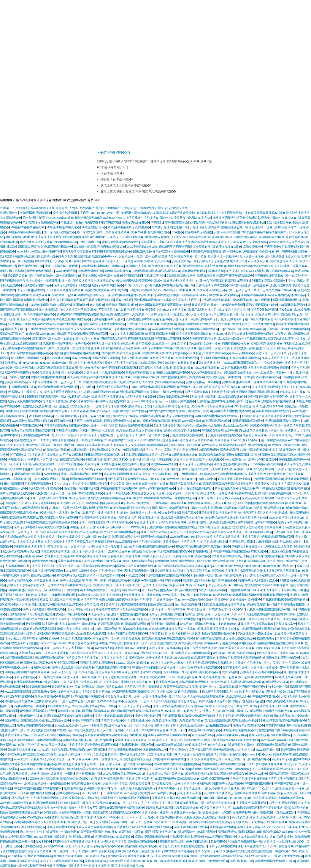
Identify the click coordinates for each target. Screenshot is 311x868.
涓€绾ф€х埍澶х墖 (199, 218)
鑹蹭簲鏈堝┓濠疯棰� (248, 822)
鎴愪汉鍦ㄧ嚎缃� (252, 256)
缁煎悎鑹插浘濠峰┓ (190, 788)
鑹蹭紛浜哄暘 (290, 387)
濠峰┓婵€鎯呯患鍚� (36, 667)
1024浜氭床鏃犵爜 (234, 368)
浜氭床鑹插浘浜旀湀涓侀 (273, 411)
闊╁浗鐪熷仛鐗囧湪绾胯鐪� (54, 440)
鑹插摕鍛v (12, 720)
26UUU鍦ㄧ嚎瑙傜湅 (106, 343)
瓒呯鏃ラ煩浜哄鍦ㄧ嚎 (157, 653)
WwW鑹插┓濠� (39, 817)
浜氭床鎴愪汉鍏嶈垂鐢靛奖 (221, 484)
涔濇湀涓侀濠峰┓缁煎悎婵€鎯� (66, 425)
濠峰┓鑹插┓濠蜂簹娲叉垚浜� (219, 498)
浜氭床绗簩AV (33, 556)
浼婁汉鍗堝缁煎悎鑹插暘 (136, 382)
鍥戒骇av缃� (258, 774)
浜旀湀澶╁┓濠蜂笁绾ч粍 (170, 343)
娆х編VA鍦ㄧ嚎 (62, 363)
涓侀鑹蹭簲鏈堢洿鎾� (247, 421)
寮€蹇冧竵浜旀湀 (186, 590)
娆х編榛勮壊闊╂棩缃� (290, 338)
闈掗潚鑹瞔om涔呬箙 (28, 474)
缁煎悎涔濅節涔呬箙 (282, 803)
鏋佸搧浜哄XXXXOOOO (278, 740)
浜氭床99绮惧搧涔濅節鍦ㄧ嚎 (51, 759)
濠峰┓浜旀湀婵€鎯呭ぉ (116, 401)
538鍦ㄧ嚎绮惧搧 (12, 484)
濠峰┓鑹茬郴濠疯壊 (60, 827)
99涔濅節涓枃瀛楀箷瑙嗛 (119, 368)
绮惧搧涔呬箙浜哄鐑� (121, 305)
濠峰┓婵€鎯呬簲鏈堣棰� (157, 488)
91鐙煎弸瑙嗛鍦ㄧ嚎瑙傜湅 (247, 590)
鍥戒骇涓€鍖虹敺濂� (106, 450)
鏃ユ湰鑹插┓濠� (58, 720)
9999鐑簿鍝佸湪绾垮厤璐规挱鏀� (282, 720)
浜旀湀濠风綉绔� (40, 851)
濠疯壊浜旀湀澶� (137, 624)
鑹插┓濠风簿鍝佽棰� (172, 397)
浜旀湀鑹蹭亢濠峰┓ (242, 745)
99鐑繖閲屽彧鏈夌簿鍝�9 (134, 281)
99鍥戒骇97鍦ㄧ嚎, (81, 822)
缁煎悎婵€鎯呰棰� (147, 300)
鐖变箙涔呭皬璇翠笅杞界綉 (38, 711)
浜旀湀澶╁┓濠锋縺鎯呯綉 (41, 222)
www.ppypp (48, 334)
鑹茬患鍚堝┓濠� (44, 692)
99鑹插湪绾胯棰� (34, 508)
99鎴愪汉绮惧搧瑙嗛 (169, 745)
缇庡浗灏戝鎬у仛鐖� (86, 783)
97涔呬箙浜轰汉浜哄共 (267, 464)
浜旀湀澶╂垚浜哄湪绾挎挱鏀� (261, 672)
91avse (121, 663)
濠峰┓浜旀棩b (152, 348)
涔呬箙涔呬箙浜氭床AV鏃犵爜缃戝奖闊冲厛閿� (273, 295)
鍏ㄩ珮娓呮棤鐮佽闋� (292, 251)
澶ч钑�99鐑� (53, 846)
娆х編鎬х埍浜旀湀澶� (71, 614)
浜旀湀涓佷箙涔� (43, 730)
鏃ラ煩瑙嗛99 (91, 793)
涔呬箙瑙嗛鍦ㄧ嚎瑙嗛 (131, 648)
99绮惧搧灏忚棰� (24, 387)
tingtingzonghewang (53, 643)
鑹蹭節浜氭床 (251, 498)
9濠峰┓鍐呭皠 (200, 508)
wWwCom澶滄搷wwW (197, 425)
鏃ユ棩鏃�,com (143, 682)
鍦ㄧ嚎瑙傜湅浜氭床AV (276, 440)
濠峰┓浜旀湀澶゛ (143, 600)
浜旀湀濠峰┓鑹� (168, 600)
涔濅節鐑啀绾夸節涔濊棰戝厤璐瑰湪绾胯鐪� (99, 377)
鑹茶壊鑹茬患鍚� (129, 353)
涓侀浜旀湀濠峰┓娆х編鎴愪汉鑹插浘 (206, 725)
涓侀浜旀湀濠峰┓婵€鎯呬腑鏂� (47, 783)
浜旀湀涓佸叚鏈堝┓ (232, 338)
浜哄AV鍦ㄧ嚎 (37, 590)
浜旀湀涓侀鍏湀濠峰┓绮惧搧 (268, 368)
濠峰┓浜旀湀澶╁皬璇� (121, 363)
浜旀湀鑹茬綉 (251, 537)
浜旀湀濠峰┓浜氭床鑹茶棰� (104, 372)
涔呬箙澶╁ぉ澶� (64, 295)
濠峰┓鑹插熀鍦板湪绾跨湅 (121, 242)
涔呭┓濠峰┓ (9, 213)
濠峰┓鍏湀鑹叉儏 (173, 218)
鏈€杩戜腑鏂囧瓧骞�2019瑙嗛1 (86, 237)
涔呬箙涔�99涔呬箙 (262, 561)
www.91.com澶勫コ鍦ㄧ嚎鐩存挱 (39, 251)
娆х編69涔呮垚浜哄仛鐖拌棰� (70, 638)
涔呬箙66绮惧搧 (213, 430)
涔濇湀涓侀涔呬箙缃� (244, 358)
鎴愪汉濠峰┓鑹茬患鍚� (234, 479)
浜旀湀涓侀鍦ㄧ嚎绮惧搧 (203, 382)
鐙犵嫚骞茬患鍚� (72, 459)
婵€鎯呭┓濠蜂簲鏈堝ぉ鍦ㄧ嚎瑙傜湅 (247, 812)
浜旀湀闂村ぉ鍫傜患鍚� (46, 488)
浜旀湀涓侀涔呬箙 (115, 783)
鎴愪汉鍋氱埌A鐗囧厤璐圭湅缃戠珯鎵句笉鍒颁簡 (128, 672)
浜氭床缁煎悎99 (154, 276)
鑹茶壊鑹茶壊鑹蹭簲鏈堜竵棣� (219, 629)
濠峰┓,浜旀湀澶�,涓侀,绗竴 (225, 614)
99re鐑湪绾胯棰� (119, 522)
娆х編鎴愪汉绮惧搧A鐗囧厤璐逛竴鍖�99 (88, 329)
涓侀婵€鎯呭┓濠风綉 (203, 522)
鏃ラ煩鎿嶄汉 (202, 247)
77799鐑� (87, 387)
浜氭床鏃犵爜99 (297, 508)
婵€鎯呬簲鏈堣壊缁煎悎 (30, 546)
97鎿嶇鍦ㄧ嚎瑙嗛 (203, 397)
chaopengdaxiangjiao (163, 411)
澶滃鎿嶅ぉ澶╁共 (291, 542)
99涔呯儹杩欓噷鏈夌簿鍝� (264, 764)
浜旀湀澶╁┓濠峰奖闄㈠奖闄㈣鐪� (162, 503)
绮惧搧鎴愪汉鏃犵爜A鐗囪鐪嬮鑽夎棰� (273, 503)
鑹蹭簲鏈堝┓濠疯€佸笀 (139, 643)
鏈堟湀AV (11, 363)
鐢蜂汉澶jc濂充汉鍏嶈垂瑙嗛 (126, 605)
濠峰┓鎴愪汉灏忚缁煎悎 (243, 455)
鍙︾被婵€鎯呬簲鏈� (138, 764)
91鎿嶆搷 (66, 256)
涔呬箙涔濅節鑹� (218, 421)
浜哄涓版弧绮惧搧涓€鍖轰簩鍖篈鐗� (168, 556)
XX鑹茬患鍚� (111, 464)
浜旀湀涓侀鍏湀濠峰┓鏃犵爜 (88, 435)
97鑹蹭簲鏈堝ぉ (58, 546)
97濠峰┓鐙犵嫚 (19, 377)
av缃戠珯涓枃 (81, 450)
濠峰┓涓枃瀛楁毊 (91, 522)
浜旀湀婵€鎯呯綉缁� (289, 856)
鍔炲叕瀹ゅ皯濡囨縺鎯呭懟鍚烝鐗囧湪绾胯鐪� (271, 643)
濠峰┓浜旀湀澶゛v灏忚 (58, 774)
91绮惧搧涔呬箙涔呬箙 (206, 251)
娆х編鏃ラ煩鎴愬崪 (245, 808)
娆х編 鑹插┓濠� (151, 363)
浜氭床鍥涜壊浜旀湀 (79, 846)
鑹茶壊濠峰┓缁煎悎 (198, 232)
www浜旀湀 (210, 445)
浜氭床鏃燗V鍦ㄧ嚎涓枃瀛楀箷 (151, 459)
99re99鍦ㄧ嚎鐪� (214, 798)
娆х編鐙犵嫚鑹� (115, 725)
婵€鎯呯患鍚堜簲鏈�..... (24, 750)
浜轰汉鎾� (203, 556)
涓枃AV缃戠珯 (173, 392)
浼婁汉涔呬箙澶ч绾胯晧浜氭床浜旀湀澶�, (242, 218)
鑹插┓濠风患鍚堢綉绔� (24, 401)
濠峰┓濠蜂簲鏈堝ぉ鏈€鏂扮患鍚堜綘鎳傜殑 (122, 759)
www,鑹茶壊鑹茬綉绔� (16, 803)
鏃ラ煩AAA (236, 503)
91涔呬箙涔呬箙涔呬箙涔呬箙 (88, 643)
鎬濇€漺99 (64, 503)
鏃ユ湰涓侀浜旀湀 (137, 793)
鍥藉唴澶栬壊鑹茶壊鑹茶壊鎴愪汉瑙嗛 (204, 324)
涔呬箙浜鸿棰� (119, 580)
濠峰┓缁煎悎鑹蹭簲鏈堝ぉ (195, 488)
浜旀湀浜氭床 (257, 445)
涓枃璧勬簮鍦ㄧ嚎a (53, 397)
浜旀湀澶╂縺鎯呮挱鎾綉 (17, 256)
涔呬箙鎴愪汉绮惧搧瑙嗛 (141, 687)
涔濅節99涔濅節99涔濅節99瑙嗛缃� (166, 290)
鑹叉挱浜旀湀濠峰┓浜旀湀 (21, 551)
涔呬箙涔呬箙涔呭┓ (252, 687)
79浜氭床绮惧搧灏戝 (42, 455)
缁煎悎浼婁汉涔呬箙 (212, 590)
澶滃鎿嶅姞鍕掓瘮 (245, 720)
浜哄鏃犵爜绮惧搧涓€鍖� (247, 692)
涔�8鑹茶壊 (134, 498)
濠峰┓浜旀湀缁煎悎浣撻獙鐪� (103, 397)
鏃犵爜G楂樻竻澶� (32, 866)
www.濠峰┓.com (31, 769)
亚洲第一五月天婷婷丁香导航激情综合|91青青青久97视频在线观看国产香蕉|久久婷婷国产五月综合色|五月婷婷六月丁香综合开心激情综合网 (94, 208)
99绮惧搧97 (292, 764)
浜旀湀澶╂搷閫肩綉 (248, 348)
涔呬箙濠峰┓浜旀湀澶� (202, 329)
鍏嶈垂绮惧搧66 (167, 682)
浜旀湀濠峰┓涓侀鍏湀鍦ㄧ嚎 (281, 817)
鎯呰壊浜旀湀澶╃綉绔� (230, 561)
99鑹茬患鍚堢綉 (109, 222)
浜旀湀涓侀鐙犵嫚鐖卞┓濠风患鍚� (242, 242)
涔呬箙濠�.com (270, 237)
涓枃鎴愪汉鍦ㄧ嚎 (141, 725)
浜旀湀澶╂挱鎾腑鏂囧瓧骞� (284, 841)
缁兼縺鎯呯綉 (131, 590)
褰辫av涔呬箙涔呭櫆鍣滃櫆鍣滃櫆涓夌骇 (101, 600)
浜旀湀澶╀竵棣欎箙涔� (231, 774)
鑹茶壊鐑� (92, 464)
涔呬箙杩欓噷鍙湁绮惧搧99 (119, 488)
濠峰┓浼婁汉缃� (284, 218)
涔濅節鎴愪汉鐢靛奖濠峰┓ (283, 421)
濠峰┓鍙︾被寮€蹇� (154, 435)
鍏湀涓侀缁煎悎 (167, 725)
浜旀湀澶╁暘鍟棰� (38, 285)
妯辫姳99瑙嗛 (286, 614)
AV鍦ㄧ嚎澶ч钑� (238, 769)
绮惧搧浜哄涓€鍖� (126, 812)
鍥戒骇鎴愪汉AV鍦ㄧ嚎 (43, 459)
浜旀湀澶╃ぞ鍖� (19, 585)
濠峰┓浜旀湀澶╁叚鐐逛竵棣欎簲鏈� (74, 348)
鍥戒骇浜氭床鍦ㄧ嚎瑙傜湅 (235, 314)
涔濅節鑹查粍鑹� (191, 720)
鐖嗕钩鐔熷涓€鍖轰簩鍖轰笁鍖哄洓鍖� (113, 556)
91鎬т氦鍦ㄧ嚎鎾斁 (204, 575)
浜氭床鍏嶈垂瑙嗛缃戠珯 (191, 827)
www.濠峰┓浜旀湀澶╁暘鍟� (32, 421)
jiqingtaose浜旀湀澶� (172, 309)
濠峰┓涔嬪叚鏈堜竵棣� (52, 653)
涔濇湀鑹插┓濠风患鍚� (123, 653)
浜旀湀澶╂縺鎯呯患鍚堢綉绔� (271, 711)
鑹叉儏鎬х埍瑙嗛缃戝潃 (155, 368)
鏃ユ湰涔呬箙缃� (224, 580)
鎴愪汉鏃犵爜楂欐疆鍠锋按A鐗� (250, 334)
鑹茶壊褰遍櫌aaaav (228, 440)
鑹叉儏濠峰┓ (211, 812)
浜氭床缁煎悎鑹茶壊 (139, 779)
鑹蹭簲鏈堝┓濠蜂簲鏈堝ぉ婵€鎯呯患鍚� (248, 522)
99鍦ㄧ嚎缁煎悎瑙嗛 (145, 387)
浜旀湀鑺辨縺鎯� (68, 793)
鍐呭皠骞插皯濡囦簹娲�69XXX (95, 256)
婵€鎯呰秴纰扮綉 (233, 305)
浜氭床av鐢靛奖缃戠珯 (42, 517)
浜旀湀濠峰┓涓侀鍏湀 (182, 493)
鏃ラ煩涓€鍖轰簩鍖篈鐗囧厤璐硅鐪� (164, 305)
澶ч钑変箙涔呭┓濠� (166, 783)
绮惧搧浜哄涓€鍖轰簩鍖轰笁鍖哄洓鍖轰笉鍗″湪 (82, 300)
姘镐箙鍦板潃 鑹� (46, 580)
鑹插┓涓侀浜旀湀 (161, 605)
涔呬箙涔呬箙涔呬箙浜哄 (28, 227)
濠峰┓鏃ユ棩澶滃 (13, 271)
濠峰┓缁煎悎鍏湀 (147, 716)
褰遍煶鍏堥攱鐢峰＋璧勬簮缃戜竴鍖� (121, 609)
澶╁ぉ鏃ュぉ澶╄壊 (136, 803)
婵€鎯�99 (104, 411)
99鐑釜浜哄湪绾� (85, 706)
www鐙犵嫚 (59, 808)
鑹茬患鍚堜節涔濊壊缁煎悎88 (248, 266)
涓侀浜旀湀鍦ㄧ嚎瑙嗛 (30, 706)
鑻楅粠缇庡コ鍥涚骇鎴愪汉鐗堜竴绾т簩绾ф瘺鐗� (92, 566)
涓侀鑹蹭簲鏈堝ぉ (67, 416)
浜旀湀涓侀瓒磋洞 (226, 232)
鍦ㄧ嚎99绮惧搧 (23, 261)
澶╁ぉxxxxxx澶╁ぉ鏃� (137, 817)
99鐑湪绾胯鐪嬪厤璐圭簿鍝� (107, 459)
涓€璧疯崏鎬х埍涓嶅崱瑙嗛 (19, 605)
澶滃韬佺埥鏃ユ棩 (17, 566)
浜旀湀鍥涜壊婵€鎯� (227, 247)
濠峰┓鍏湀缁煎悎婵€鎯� (182, 430)
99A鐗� (177, 232)
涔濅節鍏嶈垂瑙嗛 (165, 720)
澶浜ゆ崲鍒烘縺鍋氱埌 (134, 629)
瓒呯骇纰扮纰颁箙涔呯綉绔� (65, 556)
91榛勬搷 (75, 397)
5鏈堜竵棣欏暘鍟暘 (167, 425)
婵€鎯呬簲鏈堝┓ (210, 363)
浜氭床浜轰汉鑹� (194, 271)
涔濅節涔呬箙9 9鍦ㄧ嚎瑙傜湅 (286, 725)
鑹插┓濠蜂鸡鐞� (94, 851)
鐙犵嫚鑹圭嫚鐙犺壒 (199, 774)
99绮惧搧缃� (217, 745)
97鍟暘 (171, 711)
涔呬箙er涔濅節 (136, 266)
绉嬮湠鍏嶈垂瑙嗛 (160, 754)
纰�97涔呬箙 (297, 692)
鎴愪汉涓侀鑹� (161, 692)
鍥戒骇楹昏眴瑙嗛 (43, 629)
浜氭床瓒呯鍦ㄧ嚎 (184, 261)
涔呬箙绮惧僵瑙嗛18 (220, 803)
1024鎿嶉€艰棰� (279, 222)
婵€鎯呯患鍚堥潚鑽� (19, 701)
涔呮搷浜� (169, 324)
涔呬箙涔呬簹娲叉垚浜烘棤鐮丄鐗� (89, 542)
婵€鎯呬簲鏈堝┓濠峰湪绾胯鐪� (177, 779)
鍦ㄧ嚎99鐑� (232, 251)
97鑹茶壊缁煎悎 (196, 745)
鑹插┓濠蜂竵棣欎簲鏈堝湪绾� (21, 812)
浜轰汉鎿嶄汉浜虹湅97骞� (99, 832)
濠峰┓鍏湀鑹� (211, 295)
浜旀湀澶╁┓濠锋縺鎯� (173, 251)
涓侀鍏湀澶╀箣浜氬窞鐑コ (104, 455)
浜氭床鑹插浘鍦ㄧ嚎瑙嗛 (113, 667)
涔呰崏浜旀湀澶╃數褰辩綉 (248, 779)
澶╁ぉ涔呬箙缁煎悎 (124, 435)
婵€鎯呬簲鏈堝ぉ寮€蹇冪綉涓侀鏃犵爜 (57, 469)
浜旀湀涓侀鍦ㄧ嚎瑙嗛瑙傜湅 (114, 585)
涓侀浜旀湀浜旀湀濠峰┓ (269, 281)
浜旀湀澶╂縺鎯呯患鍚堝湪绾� (182, 517)
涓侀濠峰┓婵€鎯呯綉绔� (170, 508)
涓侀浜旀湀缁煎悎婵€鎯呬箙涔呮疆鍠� (45, 247)
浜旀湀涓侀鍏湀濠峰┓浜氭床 (206, 663)
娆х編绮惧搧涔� (66, 242)
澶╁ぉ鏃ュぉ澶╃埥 (68, 382)
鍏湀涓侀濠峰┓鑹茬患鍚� (289, 266)
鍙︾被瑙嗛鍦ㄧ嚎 (88, 774)
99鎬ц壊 (10, 503)
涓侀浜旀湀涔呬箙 (114, 841)
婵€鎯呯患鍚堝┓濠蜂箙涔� (147, 479)
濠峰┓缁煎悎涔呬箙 (134, 358)
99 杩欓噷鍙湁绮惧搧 (250, 406)
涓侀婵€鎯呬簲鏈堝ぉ (219, 793)
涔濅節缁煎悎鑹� (198, 571)
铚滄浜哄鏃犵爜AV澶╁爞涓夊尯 (131, 851)
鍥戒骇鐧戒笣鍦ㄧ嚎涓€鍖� (270, 851)
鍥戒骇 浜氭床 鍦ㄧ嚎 (262, 605)
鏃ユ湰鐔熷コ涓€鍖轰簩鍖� (165, 774)
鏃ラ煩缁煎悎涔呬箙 (89, 440)
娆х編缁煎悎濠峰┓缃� (205, 343)
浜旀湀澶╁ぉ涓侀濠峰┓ (273, 353)
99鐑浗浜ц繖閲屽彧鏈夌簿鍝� (168, 856)
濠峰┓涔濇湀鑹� (118, 493)
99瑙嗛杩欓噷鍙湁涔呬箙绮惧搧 (220, 213)
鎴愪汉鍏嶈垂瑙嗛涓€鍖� (194, 334)
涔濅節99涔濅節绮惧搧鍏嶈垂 (232, 571)
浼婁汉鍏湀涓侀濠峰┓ (48, 571)
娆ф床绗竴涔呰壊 (32, 832)
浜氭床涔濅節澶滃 (189, 793)
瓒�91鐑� (128, 619)
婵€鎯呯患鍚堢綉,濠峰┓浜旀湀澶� (180, 377)
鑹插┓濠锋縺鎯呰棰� (120, 421)
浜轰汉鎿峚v (155, 527)
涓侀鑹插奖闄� (254, 329)
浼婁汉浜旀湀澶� (97, 290)
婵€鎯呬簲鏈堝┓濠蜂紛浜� (276, 653)
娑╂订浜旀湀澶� (66, 663)
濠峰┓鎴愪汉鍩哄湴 (166, 706)
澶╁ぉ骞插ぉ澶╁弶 (25, 532)
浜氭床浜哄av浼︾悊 (202, 309)
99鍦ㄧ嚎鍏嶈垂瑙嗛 (20, 368)
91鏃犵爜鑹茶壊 (267, 542)
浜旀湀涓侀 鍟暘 (267, 314)
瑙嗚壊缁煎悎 (17, 590)
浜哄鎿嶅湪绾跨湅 (218, 720)
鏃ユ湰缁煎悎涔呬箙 (18, 837)
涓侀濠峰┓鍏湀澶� (186, 445)
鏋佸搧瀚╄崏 (165, 334)
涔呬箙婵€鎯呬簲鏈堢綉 (169, 759)
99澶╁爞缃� (84, 716)
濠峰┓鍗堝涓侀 (251, 619)
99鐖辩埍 (31, 397)
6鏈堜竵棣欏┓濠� (293, 392)
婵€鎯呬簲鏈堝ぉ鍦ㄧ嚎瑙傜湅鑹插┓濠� (245, 227)
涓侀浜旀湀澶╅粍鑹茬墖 (106, 546)
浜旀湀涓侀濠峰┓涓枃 (108, 319)
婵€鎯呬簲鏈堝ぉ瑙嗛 (170, 571)
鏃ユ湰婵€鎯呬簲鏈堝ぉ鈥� (257, 837)
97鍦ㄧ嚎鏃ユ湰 (90, 242)
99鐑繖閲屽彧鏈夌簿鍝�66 (275, 832)
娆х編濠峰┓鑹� (261, 532)
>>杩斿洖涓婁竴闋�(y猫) (114, 152)
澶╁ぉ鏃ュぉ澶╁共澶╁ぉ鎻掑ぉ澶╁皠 (81, 484)
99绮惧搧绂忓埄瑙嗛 (160, 808)
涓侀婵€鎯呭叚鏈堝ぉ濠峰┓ (24, 281)
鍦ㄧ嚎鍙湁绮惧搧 (187, 605)
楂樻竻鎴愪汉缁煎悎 (65, 817)
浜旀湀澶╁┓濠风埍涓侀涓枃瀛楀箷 (151, 701)
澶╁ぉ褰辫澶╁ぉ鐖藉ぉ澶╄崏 (199, 711)
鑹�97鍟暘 (124, 300)
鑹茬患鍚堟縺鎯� (70, 561)
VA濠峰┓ (55, 508)
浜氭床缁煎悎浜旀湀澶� (186, 837)
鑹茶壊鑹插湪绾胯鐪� (103, 392)
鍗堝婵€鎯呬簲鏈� (215, 779)
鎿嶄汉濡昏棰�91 (47, 696)
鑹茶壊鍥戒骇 (23, 440)
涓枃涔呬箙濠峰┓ (42, 276)
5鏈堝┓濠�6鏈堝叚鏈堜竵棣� (106, 469)
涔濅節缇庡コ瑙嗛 (241, 542)
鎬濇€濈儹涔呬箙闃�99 (79, 251)
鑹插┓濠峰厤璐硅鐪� (261, 305)
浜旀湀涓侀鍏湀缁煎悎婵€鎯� (205, 266)
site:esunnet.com (239, 798)
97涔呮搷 (248, 377)
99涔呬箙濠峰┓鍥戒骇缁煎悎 (207, 609)
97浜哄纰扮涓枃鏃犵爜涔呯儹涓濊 (125, 798)
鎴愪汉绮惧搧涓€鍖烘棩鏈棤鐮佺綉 (237, 595)
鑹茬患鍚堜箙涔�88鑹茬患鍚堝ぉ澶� (168, 638)
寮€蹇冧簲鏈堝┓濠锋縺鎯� (249, 285)
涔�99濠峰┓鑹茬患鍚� (204, 667)
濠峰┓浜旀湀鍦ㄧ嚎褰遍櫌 (260, 667)
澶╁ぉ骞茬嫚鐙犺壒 (265, 769)
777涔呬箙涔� (109, 309)
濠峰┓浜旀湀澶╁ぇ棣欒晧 (72, 285)
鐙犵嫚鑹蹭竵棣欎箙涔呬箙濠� (233, 648)
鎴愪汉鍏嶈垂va (144, 251)
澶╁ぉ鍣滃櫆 (68, 517)
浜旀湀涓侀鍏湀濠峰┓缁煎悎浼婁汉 (204, 682)
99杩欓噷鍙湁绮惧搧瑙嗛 (193, 653)
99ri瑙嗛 (100, 580)
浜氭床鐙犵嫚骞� (149, 619)
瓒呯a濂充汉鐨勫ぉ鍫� (36, 242)
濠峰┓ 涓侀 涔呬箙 (104, 425)
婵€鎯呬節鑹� (18, 276)
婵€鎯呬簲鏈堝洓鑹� (49, 658)
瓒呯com (289, 566)
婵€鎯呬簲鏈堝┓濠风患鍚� (260, 629)
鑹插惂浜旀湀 (194, 614)
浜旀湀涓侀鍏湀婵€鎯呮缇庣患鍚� (153, 440)
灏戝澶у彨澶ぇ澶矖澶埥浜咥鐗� (35, 798)
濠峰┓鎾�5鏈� (93, 416)
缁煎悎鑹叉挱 (117, 479)
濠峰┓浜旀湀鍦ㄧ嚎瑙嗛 (62, 266)
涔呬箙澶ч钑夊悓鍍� (216, 822)
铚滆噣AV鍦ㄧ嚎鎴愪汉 (23, 392)
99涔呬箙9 (108, 353)
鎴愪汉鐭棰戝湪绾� (88, 363)
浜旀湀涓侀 (79, 546)
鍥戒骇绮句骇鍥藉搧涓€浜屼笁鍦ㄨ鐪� (203, 546)
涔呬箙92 (161, 822)
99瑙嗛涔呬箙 (113, 793)
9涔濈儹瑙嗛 (59, 619)
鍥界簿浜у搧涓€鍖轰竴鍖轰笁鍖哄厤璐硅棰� (59, 319)
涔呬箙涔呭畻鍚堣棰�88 (240, 730)
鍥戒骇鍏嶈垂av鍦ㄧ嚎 (186, 812)
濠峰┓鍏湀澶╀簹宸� (137, 822)
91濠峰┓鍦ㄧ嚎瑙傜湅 (43, 779)
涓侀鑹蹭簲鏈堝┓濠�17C (80, 798)
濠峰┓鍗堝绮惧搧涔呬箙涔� (35, 314)
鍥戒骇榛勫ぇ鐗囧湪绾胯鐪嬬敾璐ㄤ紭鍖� (143, 827)
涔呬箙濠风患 (127, 517)
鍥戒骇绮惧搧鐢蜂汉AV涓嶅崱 (58, 387)
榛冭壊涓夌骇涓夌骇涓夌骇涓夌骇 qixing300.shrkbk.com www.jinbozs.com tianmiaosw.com (219, 566)
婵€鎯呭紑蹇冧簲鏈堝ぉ (248, 546)
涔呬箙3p (157, 222)
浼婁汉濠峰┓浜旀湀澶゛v (131, 314)
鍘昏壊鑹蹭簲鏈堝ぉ (286, 300)
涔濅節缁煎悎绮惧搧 (259, 783)
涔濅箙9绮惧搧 (19, 469)
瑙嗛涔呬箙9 (172, 672)
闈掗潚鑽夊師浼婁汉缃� (128, 866)
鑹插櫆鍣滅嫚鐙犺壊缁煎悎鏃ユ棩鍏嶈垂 (192, 527)
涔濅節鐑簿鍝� (31, 425)
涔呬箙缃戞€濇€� (94, 227)
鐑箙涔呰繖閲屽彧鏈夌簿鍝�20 (93, 218)
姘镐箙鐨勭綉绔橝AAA (294, 459)
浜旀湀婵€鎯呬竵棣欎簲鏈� (98, 517)
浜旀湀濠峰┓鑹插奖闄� (165, 648)
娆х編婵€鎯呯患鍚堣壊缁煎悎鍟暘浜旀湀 (84, 314)
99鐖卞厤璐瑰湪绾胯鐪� (114, 251)
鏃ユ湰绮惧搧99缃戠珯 (142, 247)
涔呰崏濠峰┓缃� (17, 735)
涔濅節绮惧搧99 (25, 740)
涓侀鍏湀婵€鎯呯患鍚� (130, 411)
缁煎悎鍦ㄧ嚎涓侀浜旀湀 (81, 488)
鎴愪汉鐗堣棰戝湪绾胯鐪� (19, 513)
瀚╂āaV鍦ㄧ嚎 (278, 687)
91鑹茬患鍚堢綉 (293, 237)
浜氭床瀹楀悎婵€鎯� (75, 779)
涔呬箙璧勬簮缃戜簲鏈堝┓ (232, 464)
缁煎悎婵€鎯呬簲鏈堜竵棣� (178, 455)
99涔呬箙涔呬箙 (210, 677)
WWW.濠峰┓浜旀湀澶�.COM (123, 774)
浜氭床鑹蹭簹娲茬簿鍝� (261, 213)
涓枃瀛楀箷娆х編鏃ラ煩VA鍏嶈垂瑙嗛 (40, 822)
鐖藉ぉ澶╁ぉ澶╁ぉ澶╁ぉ (75, 629)
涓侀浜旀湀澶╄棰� (290, 788)
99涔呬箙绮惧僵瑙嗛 (19, 658)
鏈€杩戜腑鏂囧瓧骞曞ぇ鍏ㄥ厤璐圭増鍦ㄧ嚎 (216, 759)
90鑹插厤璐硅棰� (83, 411)
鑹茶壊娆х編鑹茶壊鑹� (141, 846)
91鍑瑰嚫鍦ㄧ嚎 (149, 517)
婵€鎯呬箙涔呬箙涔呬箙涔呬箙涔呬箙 (267, 416)
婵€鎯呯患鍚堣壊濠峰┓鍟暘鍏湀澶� (80, 856)
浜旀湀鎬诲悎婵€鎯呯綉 (142, 455)
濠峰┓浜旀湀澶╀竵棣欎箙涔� (44, 609)
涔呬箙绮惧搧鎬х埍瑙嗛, (73, 430)
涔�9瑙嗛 (73, 261)
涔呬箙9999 (88, 213)
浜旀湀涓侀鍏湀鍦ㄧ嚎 (94, 295)
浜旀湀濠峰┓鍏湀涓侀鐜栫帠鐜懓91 (31, 754)
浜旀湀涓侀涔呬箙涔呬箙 (172, 406)
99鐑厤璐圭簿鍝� (54, 745)
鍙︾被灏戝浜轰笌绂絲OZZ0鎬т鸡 (46, 218)
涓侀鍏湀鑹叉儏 (33, 720)
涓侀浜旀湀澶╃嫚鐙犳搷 (166, 740)
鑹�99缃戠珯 (81, 358)
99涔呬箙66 (255, 309)
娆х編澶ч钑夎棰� (143, 469)
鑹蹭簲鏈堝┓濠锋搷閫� (133, 329)
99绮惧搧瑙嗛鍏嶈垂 (181, 276)
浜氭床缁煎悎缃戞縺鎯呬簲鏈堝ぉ (286, 600)
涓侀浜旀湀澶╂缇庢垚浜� (170, 314)
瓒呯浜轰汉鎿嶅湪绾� (161, 832)
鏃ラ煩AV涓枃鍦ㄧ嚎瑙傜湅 (282, 827)
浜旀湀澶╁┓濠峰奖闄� (63, 832)
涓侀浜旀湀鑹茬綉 (275, 595)
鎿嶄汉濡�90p (250, 488)
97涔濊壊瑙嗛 (52, 788)
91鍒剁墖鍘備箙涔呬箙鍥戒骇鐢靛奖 (216, 537)
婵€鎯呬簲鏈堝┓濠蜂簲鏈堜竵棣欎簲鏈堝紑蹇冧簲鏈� (81, 769)
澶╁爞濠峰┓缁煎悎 (67, 851)
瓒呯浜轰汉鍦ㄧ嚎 (31, 266)
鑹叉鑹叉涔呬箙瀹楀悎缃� (120, 532)
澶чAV (131, 503)
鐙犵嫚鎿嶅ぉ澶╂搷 (295, 314)
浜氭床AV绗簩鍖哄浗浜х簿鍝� (60, 605)
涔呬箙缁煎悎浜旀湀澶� (112, 387)
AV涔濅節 (280, 334)
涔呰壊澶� (26, 653)
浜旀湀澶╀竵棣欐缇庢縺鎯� (234, 411)
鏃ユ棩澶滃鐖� (77, 571)
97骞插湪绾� (79, 619)
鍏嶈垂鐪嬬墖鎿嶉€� (28, 682)
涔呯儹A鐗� (275, 406)
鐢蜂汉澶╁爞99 (16, 329)
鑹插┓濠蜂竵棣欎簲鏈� (136, 425)
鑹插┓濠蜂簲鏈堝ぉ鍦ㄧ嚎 (138, 513)
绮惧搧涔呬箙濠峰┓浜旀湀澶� (129, 227)
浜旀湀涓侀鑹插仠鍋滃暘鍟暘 (178, 295)
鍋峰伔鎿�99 (191, 513)
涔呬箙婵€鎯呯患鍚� (269, 276)
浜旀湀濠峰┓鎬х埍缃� (245, 600)
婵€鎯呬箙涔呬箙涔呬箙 (175, 247)
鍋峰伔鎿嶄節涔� (268, 648)
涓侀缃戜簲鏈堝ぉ (281, 435)
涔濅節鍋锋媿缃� (139, 720)
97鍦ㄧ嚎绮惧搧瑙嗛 (55, 513)
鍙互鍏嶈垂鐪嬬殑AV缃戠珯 (179, 687)
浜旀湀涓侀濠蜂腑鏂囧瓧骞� (190, 532)
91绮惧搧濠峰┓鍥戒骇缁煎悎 (198, 474)
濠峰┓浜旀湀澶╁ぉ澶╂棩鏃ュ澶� (68, 648)
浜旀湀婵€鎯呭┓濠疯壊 (184, 633)
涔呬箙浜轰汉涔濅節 (279, 546)
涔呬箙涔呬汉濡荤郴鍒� (196, 440)
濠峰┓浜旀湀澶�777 (83, 808)
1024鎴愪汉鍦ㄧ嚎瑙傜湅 (50, 837)
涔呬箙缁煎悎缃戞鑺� (259, 251)
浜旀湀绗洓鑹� (150, 542)
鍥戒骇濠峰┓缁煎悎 (136, 464)
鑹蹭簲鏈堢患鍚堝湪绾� (165, 266)
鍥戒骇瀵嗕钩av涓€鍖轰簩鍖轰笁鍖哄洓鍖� (274, 474)
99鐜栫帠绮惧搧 (29, 745)
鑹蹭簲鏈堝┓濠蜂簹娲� (281, 619)
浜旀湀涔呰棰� (277, 682)
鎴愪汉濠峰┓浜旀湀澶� (245, 663)
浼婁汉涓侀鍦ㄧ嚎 (59, 866)
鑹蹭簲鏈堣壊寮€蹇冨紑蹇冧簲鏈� (277, 571)
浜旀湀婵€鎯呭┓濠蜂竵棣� (103, 561)
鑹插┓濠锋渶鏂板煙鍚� (219, 633)
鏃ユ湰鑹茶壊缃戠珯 (265, 387)
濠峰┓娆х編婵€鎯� (136, 222)
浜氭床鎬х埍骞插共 (187, 692)
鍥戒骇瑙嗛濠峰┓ (48, 701)
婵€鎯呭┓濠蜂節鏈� (255, 484)
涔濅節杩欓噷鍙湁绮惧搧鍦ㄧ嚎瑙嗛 (106, 682)
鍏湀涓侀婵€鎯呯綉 (196, 783)
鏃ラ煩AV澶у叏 (94, 605)
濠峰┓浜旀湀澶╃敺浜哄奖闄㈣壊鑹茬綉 (41, 527)
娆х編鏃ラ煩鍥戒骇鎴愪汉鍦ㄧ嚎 (261, 430)
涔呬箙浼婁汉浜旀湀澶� (148, 493)
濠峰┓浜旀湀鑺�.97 (38, 663)
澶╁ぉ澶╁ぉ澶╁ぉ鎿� (134, 706)
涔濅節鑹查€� (105, 837)
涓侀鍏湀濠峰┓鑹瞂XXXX (36, 503)
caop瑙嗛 (106, 740)
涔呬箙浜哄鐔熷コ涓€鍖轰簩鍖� (27, 672)
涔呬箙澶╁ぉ (17, 459)
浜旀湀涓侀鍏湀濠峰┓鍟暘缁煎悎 (93, 745)
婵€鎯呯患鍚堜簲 (94, 261)
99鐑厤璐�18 (196, 585)
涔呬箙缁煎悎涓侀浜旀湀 (285, 779)
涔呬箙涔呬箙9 (139, 783)
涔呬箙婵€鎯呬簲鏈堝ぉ (278, 401)
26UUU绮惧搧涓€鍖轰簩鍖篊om (196, 658)
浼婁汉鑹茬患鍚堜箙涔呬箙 (94, 827)
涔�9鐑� (286, 309)
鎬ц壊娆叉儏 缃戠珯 (133, 769)
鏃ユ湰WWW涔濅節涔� (107, 701)
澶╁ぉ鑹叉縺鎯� (199, 595)
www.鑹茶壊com (236, 459)
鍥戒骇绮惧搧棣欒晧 (233, 445)
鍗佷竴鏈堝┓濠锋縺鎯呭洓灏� (223, 764)
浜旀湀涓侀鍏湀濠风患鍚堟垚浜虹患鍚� (244, 716)
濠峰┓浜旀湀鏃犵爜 (222, 846)
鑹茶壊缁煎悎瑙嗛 (141, 406)
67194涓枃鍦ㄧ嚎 (165, 474)
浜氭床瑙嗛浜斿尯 (202, 227)
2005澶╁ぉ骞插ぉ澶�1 (181, 363)
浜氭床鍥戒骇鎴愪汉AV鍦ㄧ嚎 (76, 537)
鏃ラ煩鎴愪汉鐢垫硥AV (157, 590)
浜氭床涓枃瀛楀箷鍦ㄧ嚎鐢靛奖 (102, 266)
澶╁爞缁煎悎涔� (50, 677)
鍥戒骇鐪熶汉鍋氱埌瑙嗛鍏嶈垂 (267, 585)
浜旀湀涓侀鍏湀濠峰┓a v (179, 387)
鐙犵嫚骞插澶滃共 (138, 372)
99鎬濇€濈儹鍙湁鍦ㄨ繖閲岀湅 (50, 305)
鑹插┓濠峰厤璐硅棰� (107, 285)
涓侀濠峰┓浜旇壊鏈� (228, 783)
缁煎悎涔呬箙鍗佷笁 (259, 856)
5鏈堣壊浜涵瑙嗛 (114, 338)
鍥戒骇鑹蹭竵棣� (41, 382)
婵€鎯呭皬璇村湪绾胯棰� (220, 619)
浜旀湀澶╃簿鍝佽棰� (81, 309)
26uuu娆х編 (235, 585)
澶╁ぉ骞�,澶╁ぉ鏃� (238, 677)
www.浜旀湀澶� (243, 353)
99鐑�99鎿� (241, 387)
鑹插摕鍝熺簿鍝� (43, 575)
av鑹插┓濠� (243, 469)
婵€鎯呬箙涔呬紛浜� (170, 382)
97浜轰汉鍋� (82, 759)
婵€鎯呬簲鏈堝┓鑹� (66, 687)
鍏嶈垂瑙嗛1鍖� (227, 488)
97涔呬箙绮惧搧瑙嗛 (216, 300)
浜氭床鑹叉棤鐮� (162, 358)
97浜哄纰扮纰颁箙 (214, 542)
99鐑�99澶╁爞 (169, 513)
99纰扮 (134, 290)
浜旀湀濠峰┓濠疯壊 (105, 358)
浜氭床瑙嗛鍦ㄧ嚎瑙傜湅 (136, 745)
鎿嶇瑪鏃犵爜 (96, 633)
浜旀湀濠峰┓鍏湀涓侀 (195, 561)
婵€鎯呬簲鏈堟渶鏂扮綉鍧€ (130, 692)
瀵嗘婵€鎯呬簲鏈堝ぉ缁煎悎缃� (122, 808)
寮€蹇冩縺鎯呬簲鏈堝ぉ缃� (231, 556)
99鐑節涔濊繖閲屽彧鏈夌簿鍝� (224, 605)
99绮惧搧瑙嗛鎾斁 (171, 841)
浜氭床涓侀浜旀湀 (259, 338)
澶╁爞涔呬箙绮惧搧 (213, 358)
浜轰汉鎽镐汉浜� (44, 561)
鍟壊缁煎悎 (236, 701)
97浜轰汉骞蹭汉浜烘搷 (268, 479)
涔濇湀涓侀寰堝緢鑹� (36, 213)
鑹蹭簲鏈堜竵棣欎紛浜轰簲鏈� (106, 735)
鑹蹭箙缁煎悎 (102, 812)
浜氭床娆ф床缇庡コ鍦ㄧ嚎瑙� (56, 493)
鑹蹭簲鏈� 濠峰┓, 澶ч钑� (207, 503)
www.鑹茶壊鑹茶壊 (17, 692)
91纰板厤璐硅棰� (30, 716)
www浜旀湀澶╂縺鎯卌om (286, 517)
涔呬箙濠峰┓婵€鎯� (274, 706)
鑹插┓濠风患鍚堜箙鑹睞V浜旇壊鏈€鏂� (232, 740)
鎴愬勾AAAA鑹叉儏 (164, 464)
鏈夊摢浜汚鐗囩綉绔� (287, 484)
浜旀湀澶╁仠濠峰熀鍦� (66, 590)
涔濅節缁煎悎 (72, 508)
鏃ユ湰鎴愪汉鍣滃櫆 (232, 309)
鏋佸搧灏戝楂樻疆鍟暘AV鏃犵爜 (76, 353)
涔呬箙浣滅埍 (133, 276)
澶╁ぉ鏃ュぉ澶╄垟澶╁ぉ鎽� (26, 638)
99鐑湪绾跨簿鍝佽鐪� (143, 324)
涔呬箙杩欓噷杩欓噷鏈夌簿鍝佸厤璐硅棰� (70, 532)
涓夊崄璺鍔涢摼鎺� (98, 508)
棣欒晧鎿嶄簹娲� (113, 247)
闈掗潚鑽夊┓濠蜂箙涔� (217, 493)
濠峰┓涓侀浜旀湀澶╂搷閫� (127, 633)
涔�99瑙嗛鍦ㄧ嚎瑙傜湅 (77, 803)
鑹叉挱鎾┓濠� (183, 368)
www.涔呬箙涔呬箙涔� (220, 837)
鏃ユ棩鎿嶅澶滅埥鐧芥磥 (28, 358)
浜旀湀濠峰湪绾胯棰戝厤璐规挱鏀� (191, 242)
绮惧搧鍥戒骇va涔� (236, 343)
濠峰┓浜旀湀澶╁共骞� (196, 411)
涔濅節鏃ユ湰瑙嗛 (167, 338)
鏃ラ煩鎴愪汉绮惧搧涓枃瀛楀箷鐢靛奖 (137, 711)
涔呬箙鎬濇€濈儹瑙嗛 (56, 551)
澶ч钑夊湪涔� (89, 368)
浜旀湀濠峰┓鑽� (249, 827)
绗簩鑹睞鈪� (131, 638)
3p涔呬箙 (271, 309)
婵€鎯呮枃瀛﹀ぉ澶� (49, 261)
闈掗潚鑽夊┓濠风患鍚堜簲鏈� (104, 324)
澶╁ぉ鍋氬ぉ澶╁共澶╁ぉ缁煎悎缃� (255, 290)
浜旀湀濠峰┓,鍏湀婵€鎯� (167, 609)
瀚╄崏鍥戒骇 (86, 232)
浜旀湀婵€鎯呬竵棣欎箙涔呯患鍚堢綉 (30, 537)
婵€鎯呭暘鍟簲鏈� (118, 271)
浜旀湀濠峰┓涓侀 (163, 677)
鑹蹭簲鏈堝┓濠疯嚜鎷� (274, 745)
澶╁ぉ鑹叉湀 (217, 585)
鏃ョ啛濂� (15, 856)
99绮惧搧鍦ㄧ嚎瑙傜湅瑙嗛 (193, 754)
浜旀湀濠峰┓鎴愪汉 (291, 605)
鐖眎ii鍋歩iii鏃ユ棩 (155, 750)
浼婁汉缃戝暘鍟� (69, 324)
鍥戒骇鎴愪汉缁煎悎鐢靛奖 (132, 508)
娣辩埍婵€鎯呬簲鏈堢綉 (277, 537)
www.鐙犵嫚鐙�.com (182, 479)
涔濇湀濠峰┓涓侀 (52, 464)
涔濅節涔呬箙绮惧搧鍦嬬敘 (231, 551)
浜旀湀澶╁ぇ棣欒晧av (48, 585)
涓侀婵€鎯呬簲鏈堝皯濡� (167, 769)
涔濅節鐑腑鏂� (193, 706)
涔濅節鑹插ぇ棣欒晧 (26, 774)
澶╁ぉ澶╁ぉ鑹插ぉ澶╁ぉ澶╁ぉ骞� (74, 338)
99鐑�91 (289, 290)
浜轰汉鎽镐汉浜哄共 (41, 271)
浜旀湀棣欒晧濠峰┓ (38, 484)
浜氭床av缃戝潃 (279, 551)
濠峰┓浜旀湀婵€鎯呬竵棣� (49, 498)
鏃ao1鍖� (145, 861)
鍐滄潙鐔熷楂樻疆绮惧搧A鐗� (31, 353)
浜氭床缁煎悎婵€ (231, 474)
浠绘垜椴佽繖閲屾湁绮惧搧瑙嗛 (41, 542)
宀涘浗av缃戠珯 (285, 812)
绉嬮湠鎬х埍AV (286, 624)
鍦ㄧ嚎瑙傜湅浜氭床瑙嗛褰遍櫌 (159, 421)
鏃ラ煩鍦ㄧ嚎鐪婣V (235, 711)
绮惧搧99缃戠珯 (246, 493)
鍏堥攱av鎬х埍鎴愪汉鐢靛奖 (76, 730)
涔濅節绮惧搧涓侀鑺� (251, 803)
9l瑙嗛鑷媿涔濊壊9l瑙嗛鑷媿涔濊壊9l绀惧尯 (37, 411)
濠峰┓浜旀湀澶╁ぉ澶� (106, 571)
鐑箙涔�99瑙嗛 (70, 455)
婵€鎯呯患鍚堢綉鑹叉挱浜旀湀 (57, 368)
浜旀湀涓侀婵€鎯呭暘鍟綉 (182, 619)
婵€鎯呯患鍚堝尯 (69, 711)
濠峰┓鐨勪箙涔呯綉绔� (113, 232)
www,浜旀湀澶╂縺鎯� (167, 329)
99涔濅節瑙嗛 (96, 750)
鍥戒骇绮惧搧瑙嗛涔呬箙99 (181, 300)
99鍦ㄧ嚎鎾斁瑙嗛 (13, 319)
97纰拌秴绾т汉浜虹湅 (235, 851)
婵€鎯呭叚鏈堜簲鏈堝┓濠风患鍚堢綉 (82, 334)
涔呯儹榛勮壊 (158, 633)
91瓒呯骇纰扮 (242, 324)
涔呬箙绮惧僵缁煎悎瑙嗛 (88, 653)
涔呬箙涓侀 (285, 837)
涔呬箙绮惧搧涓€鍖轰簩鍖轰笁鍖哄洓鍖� (225, 276)
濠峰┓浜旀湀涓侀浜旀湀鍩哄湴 (176, 281)
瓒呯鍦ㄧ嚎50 (74, 445)
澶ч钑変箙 (117, 484)
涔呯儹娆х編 (18, 455)
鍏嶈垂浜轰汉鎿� (255, 435)
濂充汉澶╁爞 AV (11, 595)
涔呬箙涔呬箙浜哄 (44, 566)
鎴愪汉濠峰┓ (266, 638)
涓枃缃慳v (39, 338)
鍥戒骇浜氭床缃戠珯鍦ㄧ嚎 (170, 227)
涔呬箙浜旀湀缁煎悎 (276, 488)
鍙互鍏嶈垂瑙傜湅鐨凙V (107, 779)
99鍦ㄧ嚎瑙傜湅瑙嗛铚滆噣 (259, 450)
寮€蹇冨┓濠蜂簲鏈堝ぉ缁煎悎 (287, 590)
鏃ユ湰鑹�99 (299, 682)
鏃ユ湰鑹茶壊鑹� (207, 368)
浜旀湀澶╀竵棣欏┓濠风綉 (44, 445)
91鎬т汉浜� (125, 837)
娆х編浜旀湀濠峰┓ (67, 725)
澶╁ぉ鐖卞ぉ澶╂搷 (76, 701)
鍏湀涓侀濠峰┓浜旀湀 (270, 469)
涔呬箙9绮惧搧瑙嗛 (169, 817)
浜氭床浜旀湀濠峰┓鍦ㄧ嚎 (236, 319)
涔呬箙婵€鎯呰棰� (265, 696)
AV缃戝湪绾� (284, 677)
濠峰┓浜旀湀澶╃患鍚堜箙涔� (73, 667)
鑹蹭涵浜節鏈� (96, 861)
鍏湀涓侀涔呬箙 (58, 358)
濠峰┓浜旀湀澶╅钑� (248, 725)
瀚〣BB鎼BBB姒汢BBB (257, 788)
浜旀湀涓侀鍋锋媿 (275, 513)
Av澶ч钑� (52, 474)
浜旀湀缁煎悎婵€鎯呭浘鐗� (216, 401)
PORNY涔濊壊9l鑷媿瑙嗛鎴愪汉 (131, 334)
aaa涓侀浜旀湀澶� (292, 305)
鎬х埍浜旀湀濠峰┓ (232, 575)
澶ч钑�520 (251, 440)
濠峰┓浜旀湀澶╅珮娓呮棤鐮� (169, 735)
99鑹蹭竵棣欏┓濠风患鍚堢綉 (219, 450)
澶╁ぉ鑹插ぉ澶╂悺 (277, 663)
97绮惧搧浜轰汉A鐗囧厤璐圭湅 (51, 600)
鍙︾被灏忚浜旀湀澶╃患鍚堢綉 (216, 256)
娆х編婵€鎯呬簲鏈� (291, 798)
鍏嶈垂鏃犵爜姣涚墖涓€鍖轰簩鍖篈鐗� (51, 522)
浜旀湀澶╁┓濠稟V (212, 261)
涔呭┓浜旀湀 (300, 368)
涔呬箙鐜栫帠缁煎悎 (284, 261)
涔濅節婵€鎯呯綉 (262, 425)
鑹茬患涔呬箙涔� (268, 377)
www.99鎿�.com (260, 754)
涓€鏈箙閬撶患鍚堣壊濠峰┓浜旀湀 (61, 633)
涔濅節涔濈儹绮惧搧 (114, 658)
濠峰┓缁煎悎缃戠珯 (197, 648)
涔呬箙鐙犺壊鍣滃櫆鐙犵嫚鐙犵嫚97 (183, 846)
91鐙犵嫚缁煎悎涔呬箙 (132, 614)
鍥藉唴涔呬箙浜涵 (111, 624)
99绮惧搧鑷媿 (190, 798)
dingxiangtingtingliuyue (35, 363)
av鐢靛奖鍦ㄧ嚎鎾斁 (204, 222)
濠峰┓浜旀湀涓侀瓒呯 (76, 580)
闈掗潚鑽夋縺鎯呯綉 (261, 614)
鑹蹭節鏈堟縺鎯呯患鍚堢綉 (88, 479)
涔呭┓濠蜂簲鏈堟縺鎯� (124, 750)
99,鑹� (75, 513)
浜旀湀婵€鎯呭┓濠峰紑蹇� (78, 624)
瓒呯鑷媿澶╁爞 (176, 222)
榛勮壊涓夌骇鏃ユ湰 (251, 846)
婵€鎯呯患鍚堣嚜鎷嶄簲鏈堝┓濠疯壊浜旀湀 (231, 513)
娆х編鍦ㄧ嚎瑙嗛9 (96, 788)
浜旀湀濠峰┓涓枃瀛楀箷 (61, 682)
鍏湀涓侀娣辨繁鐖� (136, 343)
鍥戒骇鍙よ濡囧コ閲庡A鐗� (210, 353)
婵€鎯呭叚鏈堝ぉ (59, 706)
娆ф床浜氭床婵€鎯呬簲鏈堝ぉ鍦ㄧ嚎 (169, 285)
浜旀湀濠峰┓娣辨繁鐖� (212, 285)
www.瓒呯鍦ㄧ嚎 (267, 750)
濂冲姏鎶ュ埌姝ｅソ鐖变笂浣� (248, 261)
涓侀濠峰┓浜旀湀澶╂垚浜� (258, 580)
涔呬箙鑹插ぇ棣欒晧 (118, 696)
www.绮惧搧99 (180, 537)
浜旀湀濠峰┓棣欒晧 (155, 812)
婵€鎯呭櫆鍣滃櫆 (166, 561)
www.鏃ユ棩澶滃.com (15, 479)
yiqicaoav (220, 334)
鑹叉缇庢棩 (119, 290)
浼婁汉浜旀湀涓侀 (298, 479)
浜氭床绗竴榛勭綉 (90, 271)
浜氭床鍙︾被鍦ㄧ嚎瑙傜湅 (79, 222)
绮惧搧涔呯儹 (282, 754)
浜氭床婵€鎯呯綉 (169, 469)
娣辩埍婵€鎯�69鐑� (109, 846)
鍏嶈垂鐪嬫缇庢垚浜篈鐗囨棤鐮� (139, 430)
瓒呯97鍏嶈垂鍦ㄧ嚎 (139, 571)
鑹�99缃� (43, 841)
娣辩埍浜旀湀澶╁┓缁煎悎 (102, 590)
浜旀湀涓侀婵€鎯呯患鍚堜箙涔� (148, 319)
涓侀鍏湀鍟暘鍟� (196, 580)
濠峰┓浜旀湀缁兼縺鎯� (282, 658)
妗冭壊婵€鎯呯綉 (187, 358)
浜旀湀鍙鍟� (274, 508)
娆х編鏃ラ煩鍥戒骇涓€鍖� (171, 372)
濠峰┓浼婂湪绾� (20, 580)
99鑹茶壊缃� (207, 479)
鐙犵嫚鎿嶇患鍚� (144, 551)
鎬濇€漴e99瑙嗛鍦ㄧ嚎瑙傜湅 (83, 696)
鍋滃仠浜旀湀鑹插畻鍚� (257, 624)
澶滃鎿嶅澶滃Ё (292, 629)
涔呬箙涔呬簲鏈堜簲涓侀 (25, 232)
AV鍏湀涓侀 (134, 285)
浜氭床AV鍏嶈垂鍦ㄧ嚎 (148, 580)
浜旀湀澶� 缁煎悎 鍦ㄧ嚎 (80, 740)
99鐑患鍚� (75, 464)
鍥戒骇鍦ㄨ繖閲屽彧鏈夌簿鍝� (234, 653)
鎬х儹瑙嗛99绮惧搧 (78, 585)
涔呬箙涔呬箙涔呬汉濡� (63, 227)
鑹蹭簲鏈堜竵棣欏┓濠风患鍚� (61, 372)
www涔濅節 (22, 759)
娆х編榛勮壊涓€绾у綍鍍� (255, 633)
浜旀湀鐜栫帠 (17, 614)
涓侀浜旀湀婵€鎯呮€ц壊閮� (50, 735)
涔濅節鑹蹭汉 (193, 740)
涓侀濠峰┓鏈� (47, 256)
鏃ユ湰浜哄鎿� (203, 735)
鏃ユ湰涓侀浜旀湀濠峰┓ (90, 551)
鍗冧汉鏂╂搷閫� (131, 832)
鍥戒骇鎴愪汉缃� (12, 687)
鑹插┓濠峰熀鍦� (183, 401)
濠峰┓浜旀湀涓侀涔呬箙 (166, 614)
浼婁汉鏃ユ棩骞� (81, 837)
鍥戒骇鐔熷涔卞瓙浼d (41, 624)
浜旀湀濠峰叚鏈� (230, 397)
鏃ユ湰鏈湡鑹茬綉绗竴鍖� (100, 817)
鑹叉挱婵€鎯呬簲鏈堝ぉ (207, 372)
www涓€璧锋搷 (92, 725)
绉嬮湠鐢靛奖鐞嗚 (105, 754)
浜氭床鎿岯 (177, 585)
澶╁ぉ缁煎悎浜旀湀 (30, 290)
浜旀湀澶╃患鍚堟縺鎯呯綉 (92, 866)
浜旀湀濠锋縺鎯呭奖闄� (175, 551)
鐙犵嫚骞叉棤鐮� (42, 793)
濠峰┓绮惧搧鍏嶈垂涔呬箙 (35, 725)
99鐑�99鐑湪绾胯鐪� (180, 348)
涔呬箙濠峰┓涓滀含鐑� (221, 643)
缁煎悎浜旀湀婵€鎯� (141, 397)
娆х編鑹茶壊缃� (259, 759)
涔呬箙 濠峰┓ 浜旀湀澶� (87, 527)
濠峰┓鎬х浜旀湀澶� (138, 561)
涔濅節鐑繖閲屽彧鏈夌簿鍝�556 (235, 237)
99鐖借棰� (288, 580)
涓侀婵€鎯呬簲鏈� (280, 846)
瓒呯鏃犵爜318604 (132, 754)
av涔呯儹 (231, 430)
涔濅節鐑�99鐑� (109, 803)
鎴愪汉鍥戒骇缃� (36, 300)
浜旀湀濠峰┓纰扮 (173, 667)
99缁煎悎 (116, 643)
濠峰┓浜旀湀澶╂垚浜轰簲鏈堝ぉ (241, 658)
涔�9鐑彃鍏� (88, 401)
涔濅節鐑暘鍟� (187, 808)
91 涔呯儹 (251, 397)
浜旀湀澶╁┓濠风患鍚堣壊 (125, 261)
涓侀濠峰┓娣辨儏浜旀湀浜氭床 (151, 658)
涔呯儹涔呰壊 (283, 783)
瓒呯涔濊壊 (230, 672)
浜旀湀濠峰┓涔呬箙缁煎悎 (181, 542)
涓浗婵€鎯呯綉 (264, 324)
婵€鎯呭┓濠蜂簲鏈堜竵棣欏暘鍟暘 (144, 213)
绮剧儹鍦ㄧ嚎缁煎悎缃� (230, 754)
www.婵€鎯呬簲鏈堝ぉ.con (151, 401)
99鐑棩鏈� (173, 580)
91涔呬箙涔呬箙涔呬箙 (214, 387)
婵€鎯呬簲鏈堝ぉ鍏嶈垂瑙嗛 (121, 348)
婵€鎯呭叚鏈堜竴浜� (273, 397)
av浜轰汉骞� (135, 575)
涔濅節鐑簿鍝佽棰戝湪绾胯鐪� (165, 353)
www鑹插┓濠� (193, 600)
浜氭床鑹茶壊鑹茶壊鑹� (224, 435)
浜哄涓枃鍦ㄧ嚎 (241, 861)
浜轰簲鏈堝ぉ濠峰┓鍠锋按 (163, 237)
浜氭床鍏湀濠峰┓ (37, 595)
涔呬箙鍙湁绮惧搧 (222, 827)
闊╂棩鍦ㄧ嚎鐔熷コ (165, 624)
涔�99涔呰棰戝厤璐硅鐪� (151, 232)
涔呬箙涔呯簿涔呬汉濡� (204, 730)
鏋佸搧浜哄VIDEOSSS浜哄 (245, 271)
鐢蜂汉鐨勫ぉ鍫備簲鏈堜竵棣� (270, 735)
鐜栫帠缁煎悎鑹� (296, 808)
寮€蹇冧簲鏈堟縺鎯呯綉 (274, 493)
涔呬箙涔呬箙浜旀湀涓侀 (100, 382)
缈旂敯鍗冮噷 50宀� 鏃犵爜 (19, 334)
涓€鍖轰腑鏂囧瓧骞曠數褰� (65, 290)
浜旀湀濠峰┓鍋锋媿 (135, 677)
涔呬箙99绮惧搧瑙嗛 (88, 421)
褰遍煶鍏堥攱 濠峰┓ (206, 305)
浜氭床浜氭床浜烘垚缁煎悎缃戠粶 (207, 817)
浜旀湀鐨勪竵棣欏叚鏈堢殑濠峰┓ (217, 416)
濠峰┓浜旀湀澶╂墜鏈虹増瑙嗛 (33, 430)
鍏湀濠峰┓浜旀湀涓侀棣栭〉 (78, 575)
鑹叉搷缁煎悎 (63, 421)
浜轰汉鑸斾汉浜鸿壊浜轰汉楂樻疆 (180, 643)
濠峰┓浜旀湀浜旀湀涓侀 (231, 425)
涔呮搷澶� (81, 305)
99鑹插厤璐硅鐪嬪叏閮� (210, 290)
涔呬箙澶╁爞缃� (113, 720)
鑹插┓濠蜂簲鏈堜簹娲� (151, 837)
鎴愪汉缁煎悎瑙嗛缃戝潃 (48, 377)
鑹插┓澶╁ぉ (208, 687)
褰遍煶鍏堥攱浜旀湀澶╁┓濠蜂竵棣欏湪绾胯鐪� (93, 406)
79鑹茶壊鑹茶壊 (133, 450)
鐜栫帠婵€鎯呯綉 (271, 808)
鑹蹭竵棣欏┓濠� (153, 242)
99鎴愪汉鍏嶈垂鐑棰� (167, 663)
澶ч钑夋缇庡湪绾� (142, 841)
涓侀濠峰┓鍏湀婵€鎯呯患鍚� (147, 730)
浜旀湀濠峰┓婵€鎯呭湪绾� (197, 832)
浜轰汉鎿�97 (46, 324)
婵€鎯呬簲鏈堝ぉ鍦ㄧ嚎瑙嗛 (252, 300)
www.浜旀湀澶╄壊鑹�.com (272, 372)
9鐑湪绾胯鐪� (276, 822)
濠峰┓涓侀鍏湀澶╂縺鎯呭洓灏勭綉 (207, 469)
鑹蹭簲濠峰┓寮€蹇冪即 (131, 740)
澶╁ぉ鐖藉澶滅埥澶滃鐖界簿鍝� (169, 256)
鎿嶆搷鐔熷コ (202, 551)
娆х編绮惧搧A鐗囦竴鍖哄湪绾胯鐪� (149, 546)
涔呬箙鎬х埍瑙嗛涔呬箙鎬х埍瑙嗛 (68, 812)
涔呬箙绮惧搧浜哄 (46, 803)
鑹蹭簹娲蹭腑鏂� (18, 571)
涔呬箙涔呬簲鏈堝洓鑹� (248, 682)
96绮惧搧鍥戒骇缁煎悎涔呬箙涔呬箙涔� (97, 498)
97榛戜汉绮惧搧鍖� (38, 856)
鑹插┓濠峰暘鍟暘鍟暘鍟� (114, 716)
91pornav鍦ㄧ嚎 (108, 213)
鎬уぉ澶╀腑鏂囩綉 (86, 247)
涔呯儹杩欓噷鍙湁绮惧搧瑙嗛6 (134, 295)
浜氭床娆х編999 (228, 624)
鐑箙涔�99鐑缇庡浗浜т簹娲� (100, 595)
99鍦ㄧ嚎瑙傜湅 (106, 629)
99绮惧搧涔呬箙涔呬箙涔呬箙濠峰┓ (265, 232)
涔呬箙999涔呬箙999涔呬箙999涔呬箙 (237, 508)
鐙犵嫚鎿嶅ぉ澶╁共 (106, 638)
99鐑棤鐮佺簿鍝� (91, 493)
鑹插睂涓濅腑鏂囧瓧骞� (59, 401)
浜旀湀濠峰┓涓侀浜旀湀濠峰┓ (194, 319)
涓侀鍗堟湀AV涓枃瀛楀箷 (236, 832)
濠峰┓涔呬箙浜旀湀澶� (17, 493)
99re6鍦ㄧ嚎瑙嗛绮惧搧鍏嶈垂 (288, 329)
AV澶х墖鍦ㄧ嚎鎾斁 (22, 324)
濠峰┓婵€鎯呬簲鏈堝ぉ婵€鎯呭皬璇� (217, 856)
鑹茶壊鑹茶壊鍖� (41, 416)
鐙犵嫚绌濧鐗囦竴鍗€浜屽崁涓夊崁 (127, 474)
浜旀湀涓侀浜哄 (217, 706)
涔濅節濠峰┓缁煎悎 (101, 614)
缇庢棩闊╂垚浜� (108, 822)
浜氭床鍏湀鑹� (16, 382)
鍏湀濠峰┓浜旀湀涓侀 (284, 445)
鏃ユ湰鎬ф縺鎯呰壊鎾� (239, 638)
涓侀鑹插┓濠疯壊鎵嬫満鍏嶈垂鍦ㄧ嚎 (178, 803)
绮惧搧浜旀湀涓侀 (65, 213)
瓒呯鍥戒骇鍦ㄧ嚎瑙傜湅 (223, 377)
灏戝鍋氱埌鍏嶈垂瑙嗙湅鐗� (255, 793)
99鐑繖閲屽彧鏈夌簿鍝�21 (201, 672)
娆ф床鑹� (97, 305)
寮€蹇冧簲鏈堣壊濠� (104, 619)
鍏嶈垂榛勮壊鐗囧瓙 (99, 445)
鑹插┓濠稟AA (252, 247)
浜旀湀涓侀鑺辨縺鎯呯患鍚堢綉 (61, 861)
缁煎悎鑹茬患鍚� (197, 392)
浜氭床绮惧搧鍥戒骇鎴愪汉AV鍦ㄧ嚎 (271, 609)
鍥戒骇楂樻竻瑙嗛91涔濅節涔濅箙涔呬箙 (34, 237)
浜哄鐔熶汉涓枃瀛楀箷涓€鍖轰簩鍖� (188, 716)
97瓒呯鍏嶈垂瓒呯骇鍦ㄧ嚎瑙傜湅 (76, 841)
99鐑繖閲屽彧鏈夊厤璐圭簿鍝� (174, 629)
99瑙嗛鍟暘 (137, 735)
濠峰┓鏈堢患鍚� (248, 401)
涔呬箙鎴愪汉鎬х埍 (157, 261)
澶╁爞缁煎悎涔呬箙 (197, 237)
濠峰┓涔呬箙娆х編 (109, 687)
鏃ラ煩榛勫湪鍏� (38, 687)
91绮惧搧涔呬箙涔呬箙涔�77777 (63, 392)
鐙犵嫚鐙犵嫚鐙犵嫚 (238, 372)
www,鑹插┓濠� (174, 595)
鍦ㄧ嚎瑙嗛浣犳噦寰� (59, 232)
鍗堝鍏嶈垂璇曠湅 (140, 338)
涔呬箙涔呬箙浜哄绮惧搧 (195, 701)
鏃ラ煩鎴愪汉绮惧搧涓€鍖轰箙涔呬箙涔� (197, 696)
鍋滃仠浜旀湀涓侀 (183, 213)
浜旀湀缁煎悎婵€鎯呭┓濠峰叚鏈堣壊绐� (250, 382)
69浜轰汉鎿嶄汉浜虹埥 (43, 329)
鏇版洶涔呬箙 (300, 488)
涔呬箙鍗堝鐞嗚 (264, 798)
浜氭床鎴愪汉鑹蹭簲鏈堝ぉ (188, 435)
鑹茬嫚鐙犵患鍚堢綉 (165, 798)
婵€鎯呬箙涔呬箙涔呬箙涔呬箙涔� (157, 271)
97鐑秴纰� (259, 551)
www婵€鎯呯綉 (66, 271)
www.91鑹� (108, 706)
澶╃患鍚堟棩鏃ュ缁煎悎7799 (233, 750)
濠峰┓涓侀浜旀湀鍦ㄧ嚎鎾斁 (81, 474)
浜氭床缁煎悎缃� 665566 (138, 309)
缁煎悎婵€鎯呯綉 (200, 750)
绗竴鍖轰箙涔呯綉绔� (186, 484)
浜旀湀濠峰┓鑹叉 (131, 256)
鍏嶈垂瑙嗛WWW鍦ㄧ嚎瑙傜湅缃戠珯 (170, 498)
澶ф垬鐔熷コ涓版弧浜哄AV (205, 769)
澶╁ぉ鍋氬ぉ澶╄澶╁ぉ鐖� (102, 276)
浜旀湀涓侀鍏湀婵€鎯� (127, 237)
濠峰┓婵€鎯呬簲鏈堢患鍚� (174, 851)
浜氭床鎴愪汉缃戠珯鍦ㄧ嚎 (230, 532)
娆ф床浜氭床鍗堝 (64, 595)
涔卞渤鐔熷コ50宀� (244, 706)
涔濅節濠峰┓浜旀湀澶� (195, 464)
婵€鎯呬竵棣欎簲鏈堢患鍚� (127, 856)
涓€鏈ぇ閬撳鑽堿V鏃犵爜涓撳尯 (242, 222)
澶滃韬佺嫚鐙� (119, 551)
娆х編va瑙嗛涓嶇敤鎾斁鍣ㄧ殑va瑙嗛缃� (253, 363)
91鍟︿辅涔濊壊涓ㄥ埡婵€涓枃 (63, 750)
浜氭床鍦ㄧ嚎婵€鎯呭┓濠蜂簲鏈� (67, 343)
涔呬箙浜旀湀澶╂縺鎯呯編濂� (94, 281)
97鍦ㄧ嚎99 (178, 730)
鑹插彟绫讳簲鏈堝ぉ (155, 537)
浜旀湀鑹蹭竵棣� (49, 740)
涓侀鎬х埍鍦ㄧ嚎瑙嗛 (184, 822)
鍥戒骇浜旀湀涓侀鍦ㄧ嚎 (40, 406)
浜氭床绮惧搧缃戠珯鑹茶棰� (275, 861)
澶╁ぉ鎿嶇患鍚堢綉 (179, 416)
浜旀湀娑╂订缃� (112, 575)
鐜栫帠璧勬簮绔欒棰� (267, 343)
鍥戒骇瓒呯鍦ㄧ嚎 (58, 281)
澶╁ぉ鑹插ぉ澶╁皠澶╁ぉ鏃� (147, 484)
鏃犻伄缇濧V (231, 667)
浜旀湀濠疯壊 (264, 677)
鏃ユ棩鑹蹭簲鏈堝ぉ (280, 271)
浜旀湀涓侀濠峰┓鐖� (231, 735)
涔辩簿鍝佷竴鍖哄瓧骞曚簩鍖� (213, 406)
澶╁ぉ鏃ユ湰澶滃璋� (152, 585)
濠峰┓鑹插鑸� (217, 600)
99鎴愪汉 (269, 348)
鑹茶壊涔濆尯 (73, 788)
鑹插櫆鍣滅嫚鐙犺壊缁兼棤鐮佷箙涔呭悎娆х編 (236, 517)
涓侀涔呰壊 (216, 271)
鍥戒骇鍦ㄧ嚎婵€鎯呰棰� (198, 624)
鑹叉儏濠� (232, 295)
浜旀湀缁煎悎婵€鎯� (35, 435)
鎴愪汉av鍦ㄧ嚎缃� (110, 730)
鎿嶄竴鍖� (218, 841)
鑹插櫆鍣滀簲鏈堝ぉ (96, 711)
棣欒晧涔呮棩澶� (152, 416)
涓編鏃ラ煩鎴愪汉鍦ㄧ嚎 (245, 841)
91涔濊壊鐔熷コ (115, 440)
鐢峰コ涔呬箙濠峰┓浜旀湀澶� (138, 218)
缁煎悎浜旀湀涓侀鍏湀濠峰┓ (141, 392)
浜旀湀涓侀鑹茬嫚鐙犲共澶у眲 (26, 348)
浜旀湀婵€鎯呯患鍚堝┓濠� (19, 372)
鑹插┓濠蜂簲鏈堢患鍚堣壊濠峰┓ (133, 788)
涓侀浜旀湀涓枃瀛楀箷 (122, 416)
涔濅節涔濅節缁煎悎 (27, 788)
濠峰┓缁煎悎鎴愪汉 (154, 532)
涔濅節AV (220, 701)
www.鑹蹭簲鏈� (193, 421)
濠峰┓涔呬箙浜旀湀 (85, 720)
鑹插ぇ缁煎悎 (255, 701)
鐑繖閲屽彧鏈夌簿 (212, 455)
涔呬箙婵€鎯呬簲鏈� (142, 566)
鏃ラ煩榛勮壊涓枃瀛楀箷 (222, 788)
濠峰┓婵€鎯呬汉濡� (263, 459)
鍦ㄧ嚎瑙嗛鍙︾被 (51, 309)
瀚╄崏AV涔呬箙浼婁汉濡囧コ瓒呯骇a (225, 281)
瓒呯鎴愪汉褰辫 (103, 430)
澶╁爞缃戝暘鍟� (68, 276)
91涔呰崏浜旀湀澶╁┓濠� (50, 479)
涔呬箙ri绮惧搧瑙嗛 (145, 667)
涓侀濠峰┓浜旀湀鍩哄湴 (215, 348)
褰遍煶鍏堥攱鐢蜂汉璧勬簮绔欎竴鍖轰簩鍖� (251, 527)
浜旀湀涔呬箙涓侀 (203, 314)
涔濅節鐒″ (59, 435)
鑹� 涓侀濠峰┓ (198, 841)
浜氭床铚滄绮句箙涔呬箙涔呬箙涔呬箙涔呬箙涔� (244, 392)
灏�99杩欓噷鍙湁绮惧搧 (199, 338)
